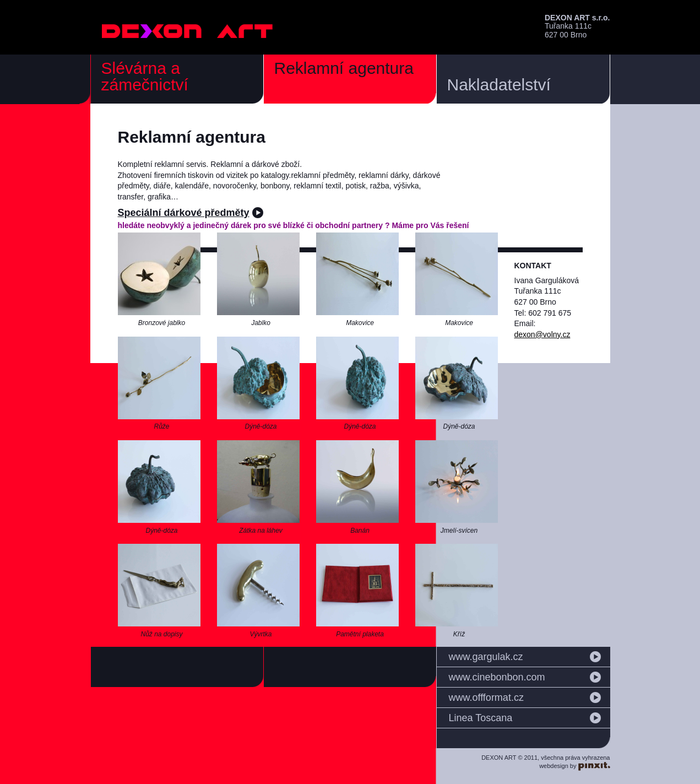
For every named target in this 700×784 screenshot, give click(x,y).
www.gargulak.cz (486, 657)
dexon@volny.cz (542, 334)
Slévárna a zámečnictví (145, 76)
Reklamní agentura (344, 68)
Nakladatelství (499, 85)
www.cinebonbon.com (497, 677)
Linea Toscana (481, 718)
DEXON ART (188, 31)
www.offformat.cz (486, 698)
